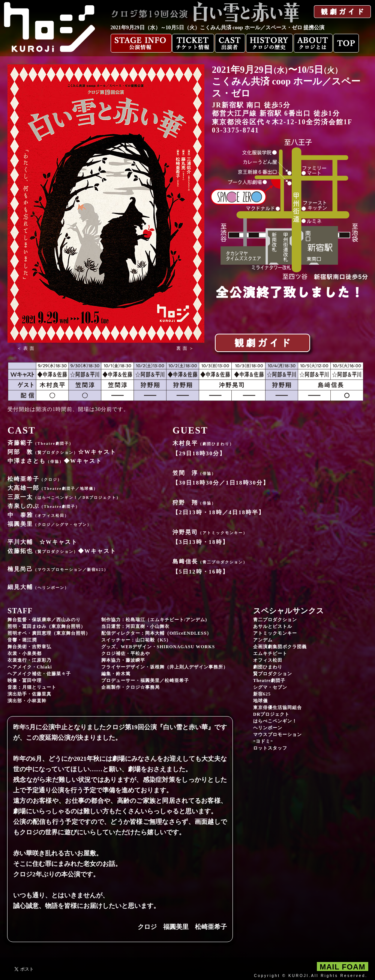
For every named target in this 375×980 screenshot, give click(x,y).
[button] (26, 348)
